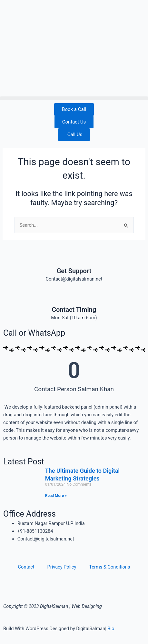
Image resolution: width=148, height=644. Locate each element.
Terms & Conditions (109, 567)
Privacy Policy (62, 567)
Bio (111, 629)
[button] (74, 98)
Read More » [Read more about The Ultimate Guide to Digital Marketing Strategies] (56, 496)
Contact (26, 567)
